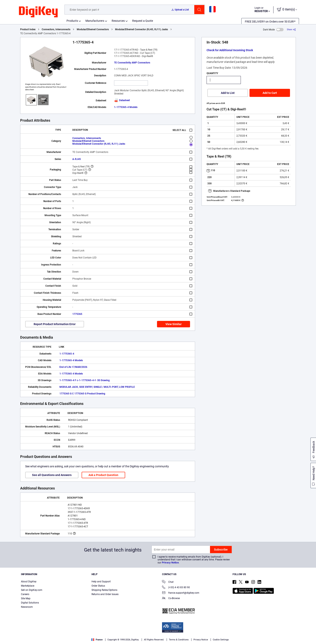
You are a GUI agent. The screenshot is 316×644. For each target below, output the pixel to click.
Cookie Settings (221, 640)
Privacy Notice (170, 563)
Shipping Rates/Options (104, 590)
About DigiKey (29, 582)
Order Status (98, 586)
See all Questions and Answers (52, 475)
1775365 (77, 314)
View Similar (174, 324)
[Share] (291, 30)
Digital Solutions (30, 603)
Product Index (28, 29)
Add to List (228, 93)
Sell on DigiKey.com (32, 590)
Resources (118, 21)
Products (72, 21)
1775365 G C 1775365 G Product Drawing (82, 394)
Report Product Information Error (55, 324)
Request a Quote (143, 21)
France (97, 640)
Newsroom (27, 607)
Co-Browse (171, 599)
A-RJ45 (77, 159)
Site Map (26, 598)
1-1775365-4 (67, 354)
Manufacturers (95, 21)
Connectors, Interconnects (56, 29)
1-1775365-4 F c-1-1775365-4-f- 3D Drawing (85, 380)
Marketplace (28, 586)
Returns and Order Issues (105, 594)
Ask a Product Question (103, 475)
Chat (168, 582)
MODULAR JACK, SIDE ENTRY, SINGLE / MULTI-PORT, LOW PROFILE (97, 387)
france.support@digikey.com (181, 593)
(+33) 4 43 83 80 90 (176, 588)
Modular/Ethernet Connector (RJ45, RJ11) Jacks (141, 29)
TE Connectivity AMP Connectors (132, 63)
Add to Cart (270, 93)
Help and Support (101, 582)
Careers (25, 594)
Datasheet (122, 100)
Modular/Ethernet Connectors (93, 29)
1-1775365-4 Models (126, 107)
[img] (38, 12)
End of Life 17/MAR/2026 (73, 367)
